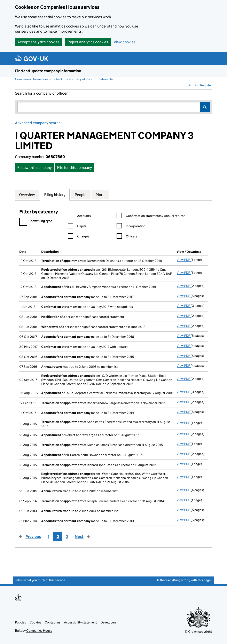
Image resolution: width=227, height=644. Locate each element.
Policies (20, 622)
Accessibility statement (80, 622)
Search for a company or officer (41, 93)
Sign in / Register (200, 85)
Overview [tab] (27, 195)
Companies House (39, 631)
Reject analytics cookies (88, 42)
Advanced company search (38, 123)
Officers (127, 237)
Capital (78, 227)
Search (205, 107)
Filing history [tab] (55, 195)
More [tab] (100, 195)
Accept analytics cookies (38, 42)
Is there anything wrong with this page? (185, 580)
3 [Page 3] (67, 537)
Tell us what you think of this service (40, 580)
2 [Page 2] (58, 537)
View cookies (125, 42)
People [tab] (81, 195)
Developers (109, 622)
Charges (79, 237)
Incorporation (131, 227)
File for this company (75, 168)
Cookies (35, 622)
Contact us (53, 622)
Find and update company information (48, 71)
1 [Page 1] (49, 537)
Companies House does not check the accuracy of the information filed (65, 79)
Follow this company (34, 168)
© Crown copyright (198, 632)
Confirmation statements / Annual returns (151, 216)
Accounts (79, 216)
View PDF (184, 260)
